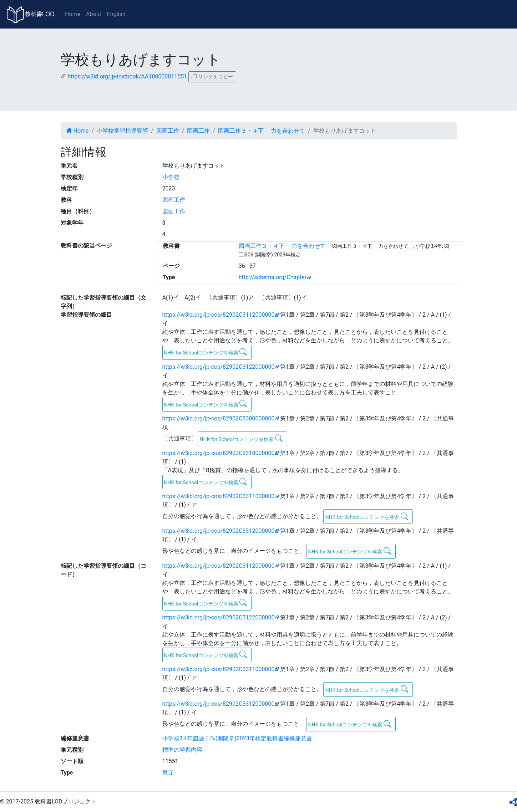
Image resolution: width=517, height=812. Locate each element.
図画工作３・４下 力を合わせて (262, 131)
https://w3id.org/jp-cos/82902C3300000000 (219, 418)
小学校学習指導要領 (122, 131)
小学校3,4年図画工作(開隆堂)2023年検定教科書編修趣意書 (237, 738)
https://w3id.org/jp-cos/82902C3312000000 (219, 531)
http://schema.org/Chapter (273, 277)
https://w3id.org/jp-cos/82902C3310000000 (219, 453)
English (116, 14)
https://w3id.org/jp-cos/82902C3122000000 (219, 367)
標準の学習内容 (182, 750)
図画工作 (168, 131)
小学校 (171, 177)
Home (73, 14)
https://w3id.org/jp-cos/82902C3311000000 (219, 496)
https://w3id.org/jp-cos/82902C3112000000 (219, 315)
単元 (168, 773)
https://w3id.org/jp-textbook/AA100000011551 (127, 76)
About (94, 14)
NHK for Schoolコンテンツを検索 (206, 352)
